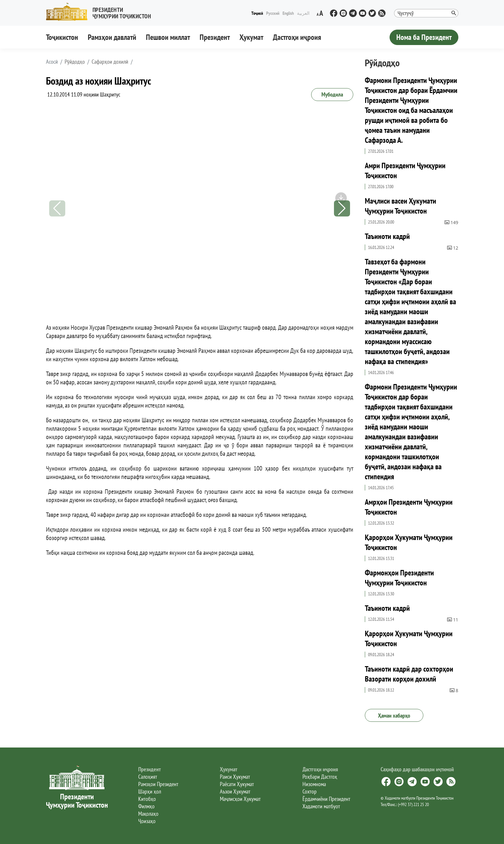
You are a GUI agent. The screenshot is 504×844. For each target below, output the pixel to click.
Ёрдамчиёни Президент (326, 799)
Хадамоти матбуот (321, 806)
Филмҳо (146, 806)
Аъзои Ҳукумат (235, 791)
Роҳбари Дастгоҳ (320, 777)
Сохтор (310, 791)
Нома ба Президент (424, 37)
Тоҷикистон (62, 37)
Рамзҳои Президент (158, 784)
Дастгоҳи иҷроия (297, 37)
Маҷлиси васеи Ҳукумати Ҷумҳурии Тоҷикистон (401, 206)
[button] (101, 12)
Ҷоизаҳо (147, 821)
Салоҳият (148, 777)
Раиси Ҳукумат (235, 777)
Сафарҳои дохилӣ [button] (110, 62)
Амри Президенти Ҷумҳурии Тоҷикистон (405, 170)
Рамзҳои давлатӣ (112, 37)
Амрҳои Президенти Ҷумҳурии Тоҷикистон (409, 507)
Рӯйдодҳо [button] (75, 62)
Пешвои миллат (168, 37)
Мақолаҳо (148, 814)
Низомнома (314, 784)
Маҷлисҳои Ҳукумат (240, 799)
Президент (215, 37)
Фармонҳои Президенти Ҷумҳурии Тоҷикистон (399, 578)
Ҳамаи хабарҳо (394, 716)
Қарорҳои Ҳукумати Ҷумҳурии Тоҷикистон (409, 542)
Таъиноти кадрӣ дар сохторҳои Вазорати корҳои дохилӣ (409, 674)
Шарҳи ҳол (150, 791)
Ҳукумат (251, 37)
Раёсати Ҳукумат (237, 784)
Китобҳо (147, 799)
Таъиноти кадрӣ (387, 236)
